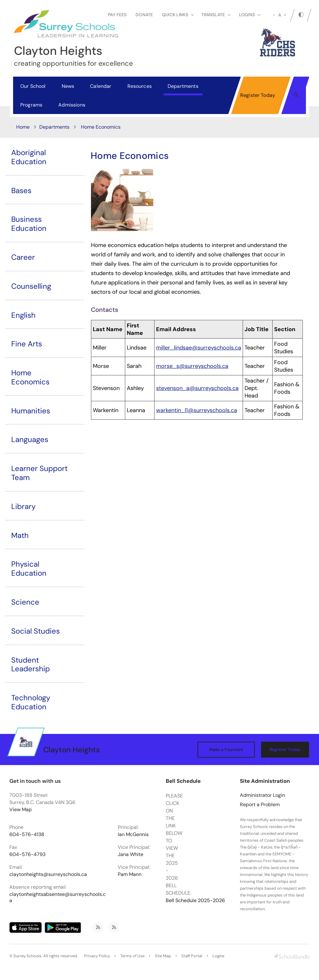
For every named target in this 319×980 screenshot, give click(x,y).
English (23, 315)
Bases (21, 190)
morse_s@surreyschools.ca (192, 366)
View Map (21, 809)
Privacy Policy (97, 956)
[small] (274, 15)
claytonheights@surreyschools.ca (48, 874)
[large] (285, 15)
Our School (33, 86)
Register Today (258, 95)
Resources (140, 86)
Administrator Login (262, 795)
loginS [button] (250, 15)
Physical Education (29, 568)
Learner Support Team (39, 473)
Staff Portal (192, 956)
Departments (183, 86)
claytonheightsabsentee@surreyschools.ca (57, 897)
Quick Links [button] (178, 15)
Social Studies (36, 631)
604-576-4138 (27, 835)
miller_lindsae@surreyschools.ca (199, 348)
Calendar (101, 86)
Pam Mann (130, 874)
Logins (219, 956)
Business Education (29, 224)
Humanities (31, 411)
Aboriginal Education (29, 157)
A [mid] (280, 15)
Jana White (131, 854)
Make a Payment (226, 749)
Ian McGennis (133, 835)
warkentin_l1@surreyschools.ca (197, 410)
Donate (144, 15)
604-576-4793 (27, 854)
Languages (30, 439)
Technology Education (31, 702)
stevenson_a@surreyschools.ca (197, 388)
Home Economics (30, 377)
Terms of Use (132, 956)
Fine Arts (27, 344)
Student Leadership (31, 664)
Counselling (31, 286)
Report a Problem (260, 805)
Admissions (72, 105)
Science (25, 602)
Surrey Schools (27, 956)
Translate (216, 15)
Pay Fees (117, 15)
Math (20, 535)
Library (23, 506)
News (68, 86)
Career (23, 257)
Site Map (163, 956)
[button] (296, 95)
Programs (31, 105)
